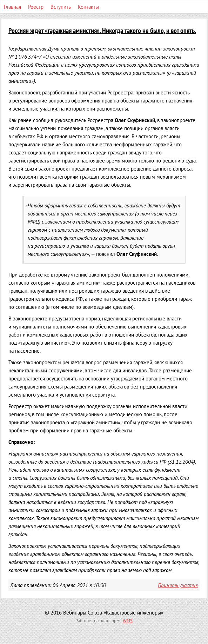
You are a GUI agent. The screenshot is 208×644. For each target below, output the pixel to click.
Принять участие (178, 585)
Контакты (88, 7)
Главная (12, 7)
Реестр (36, 7)
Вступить (61, 7)
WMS (128, 621)
